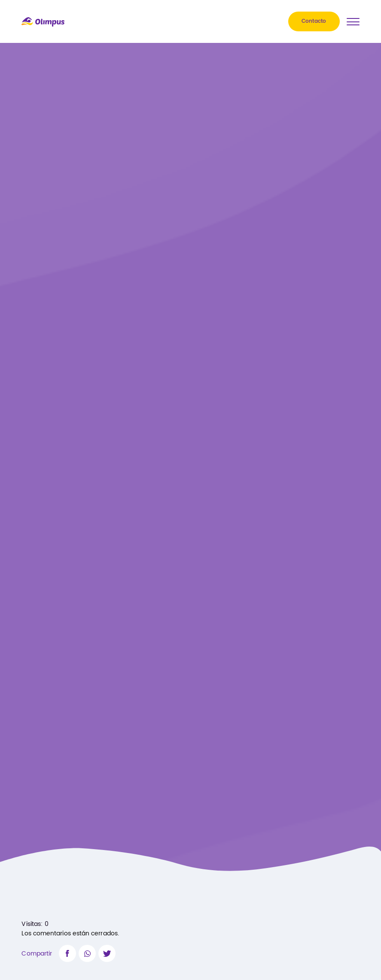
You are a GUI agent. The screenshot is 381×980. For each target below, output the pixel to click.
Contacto (314, 21)
